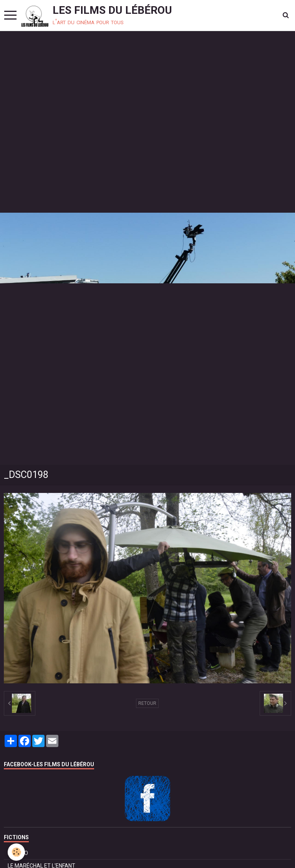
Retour (147, 703)
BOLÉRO (18, 853)
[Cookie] (16, 852)
